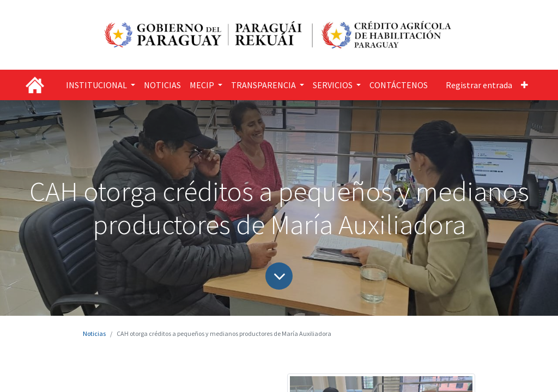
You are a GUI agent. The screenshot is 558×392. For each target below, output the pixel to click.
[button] (524, 85)
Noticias (94, 333)
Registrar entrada (479, 85)
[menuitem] (162, 85)
